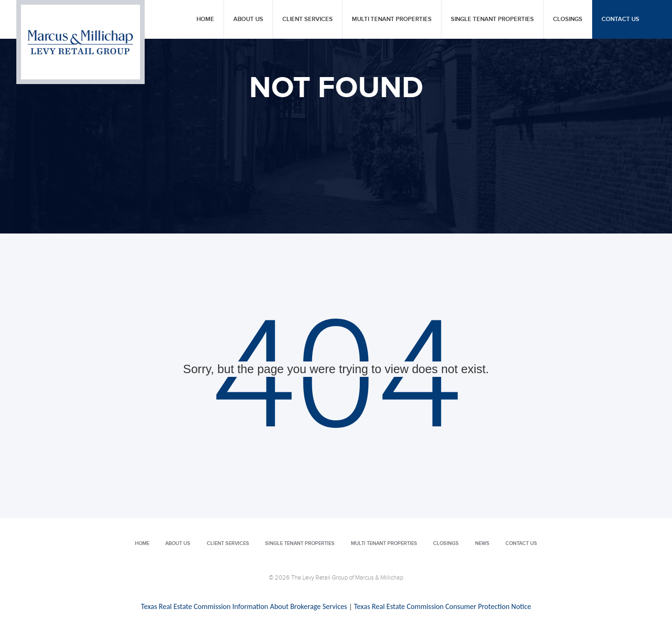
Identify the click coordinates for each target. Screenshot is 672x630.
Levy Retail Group (80, 42)
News (482, 543)
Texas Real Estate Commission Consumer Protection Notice (442, 606)
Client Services (308, 19)
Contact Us (620, 19)
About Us (248, 19)
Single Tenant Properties (492, 19)
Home (205, 19)
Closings (568, 19)
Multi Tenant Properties (392, 19)
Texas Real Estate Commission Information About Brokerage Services (244, 606)
